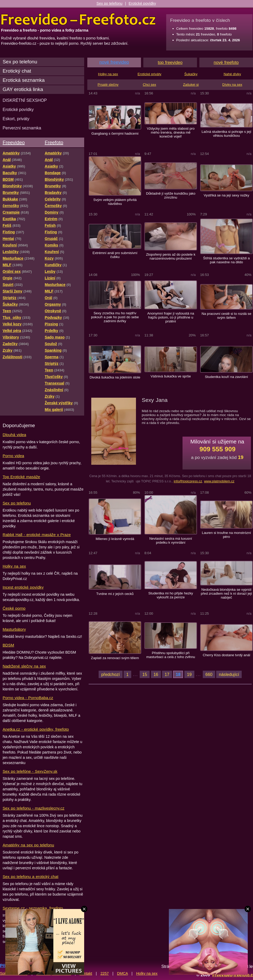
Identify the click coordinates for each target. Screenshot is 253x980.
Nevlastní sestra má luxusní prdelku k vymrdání (171, 540)
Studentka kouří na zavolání (226, 377)
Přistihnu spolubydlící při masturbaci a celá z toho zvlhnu (171, 655)
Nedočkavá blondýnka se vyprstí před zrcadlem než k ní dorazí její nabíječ (227, 593)
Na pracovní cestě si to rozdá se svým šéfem (226, 316)
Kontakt (86, 973)
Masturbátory (14, 629)
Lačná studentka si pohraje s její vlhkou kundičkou (226, 134)
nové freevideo (114, 62)
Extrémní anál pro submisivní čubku (115, 255)
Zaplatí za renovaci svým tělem (115, 658)
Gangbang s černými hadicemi (115, 133)
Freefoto (54, 142)
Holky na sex (14, 566)
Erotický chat (17, 71)
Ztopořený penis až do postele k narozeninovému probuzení (171, 256)
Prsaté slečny (108, 85)
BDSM (8, 645)
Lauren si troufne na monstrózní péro (227, 535)
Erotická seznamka (24, 80)
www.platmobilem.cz (219, 481)
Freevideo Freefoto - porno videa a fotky (78, 19)
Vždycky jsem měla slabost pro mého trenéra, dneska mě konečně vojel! (171, 132)
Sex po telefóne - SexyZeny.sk (30, 771)
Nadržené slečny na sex (24, 666)
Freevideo (14, 142)
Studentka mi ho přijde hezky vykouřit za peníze (171, 595)
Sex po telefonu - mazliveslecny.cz (34, 808)
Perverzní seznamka (22, 128)
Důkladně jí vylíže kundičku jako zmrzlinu (171, 195)
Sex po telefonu (110, 3)
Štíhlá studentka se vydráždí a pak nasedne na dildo (226, 260)
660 (209, 674)
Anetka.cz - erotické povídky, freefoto (36, 729)
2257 (105, 973)
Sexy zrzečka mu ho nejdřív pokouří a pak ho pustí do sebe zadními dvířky (115, 317)
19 (189, 674)
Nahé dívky (232, 74)
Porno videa (13, 456)
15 (145, 674)
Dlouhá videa (14, 435)
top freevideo (170, 62)
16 (156, 674)
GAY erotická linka (23, 89)
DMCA (122, 973)
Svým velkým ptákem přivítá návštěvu (115, 202)
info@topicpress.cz (188, 481)
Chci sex (150, 85)
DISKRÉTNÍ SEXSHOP (25, 100)
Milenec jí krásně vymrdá (115, 539)
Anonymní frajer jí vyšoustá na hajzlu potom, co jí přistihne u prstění (171, 317)
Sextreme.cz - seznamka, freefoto (33, 908)
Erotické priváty (149, 74)
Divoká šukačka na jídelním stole (115, 377)
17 (167, 674)
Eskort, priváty (16, 119)
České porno (14, 608)
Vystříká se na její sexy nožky (226, 195)
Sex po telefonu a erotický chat (31, 877)
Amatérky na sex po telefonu (28, 845)
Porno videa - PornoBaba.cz (28, 698)
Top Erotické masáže (21, 477)
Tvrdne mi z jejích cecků (115, 594)
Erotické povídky (142, 3)
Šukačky (191, 74)
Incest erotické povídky (23, 587)
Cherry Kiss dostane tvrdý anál (226, 655)
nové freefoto (226, 62)
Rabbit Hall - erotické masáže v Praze (37, 535)
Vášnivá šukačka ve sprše (171, 376)
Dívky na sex (232, 85)
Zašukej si (191, 85)
